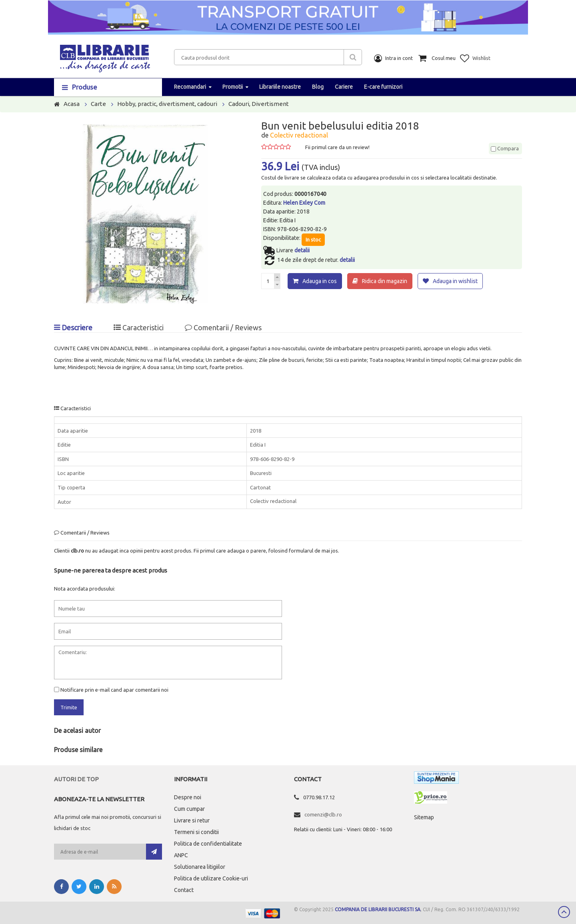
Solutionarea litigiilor (200, 867)
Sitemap (424, 817)
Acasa (72, 104)
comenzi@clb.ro (323, 814)
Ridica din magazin (385, 281)
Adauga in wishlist (455, 281)
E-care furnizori (383, 87)
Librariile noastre (280, 87)
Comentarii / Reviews (223, 327)
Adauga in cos (320, 281)
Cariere (344, 87)
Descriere (73, 327)
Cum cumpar (189, 809)
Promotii (233, 87)
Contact (184, 890)
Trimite (69, 707)
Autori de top (76, 779)
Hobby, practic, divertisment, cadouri (167, 104)
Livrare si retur (192, 820)
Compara (505, 148)
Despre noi (188, 797)
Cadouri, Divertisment (259, 104)
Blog (318, 87)
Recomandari (190, 87)
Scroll (564, 912)
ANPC (181, 855)
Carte (98, 104)
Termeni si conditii (196, 832)
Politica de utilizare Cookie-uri (211, 878)
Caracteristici (139, 327)
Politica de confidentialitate (208, 844)
